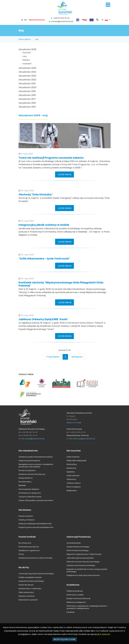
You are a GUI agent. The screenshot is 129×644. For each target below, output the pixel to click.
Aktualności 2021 (27, 84)
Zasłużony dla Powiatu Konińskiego (81, 565)
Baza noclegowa (74, 487)
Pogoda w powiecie (26, 596)
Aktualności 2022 (27, 80)
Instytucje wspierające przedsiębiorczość (35, 524)
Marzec (26, 60)
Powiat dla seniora (26, 585)
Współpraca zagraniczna (29, 550)
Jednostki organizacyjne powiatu (80, 558)
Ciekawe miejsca (74, 483)
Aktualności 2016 (27, 103)
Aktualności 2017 (27, 99)
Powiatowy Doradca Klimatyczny (32, 474)
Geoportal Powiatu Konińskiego (31, 581)
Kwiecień (27, 64)
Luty (25, 56)
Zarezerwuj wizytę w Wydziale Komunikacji (36, 457)
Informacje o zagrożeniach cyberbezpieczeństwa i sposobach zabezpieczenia (87, 607)
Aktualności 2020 (27, 87)
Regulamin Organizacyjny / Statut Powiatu (84, 554)
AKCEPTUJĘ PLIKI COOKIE (65, 639)
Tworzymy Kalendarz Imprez (30, 497)
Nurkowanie (71, 468)
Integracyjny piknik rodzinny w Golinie (44, 225)
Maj (37, 39)
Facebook (71, 612)
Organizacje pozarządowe (29, 461)
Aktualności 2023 (27, 76)
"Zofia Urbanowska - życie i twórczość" (44, 259)
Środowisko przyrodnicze (29, 547)
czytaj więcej (65, 174)
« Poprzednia (52, 357)
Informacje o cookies (75, 595)
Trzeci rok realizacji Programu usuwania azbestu (51, 158)
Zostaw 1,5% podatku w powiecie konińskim (36, 500)
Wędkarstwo (72, 491)
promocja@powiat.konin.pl (84, 439)
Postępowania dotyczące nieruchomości (83, 575)
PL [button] (105, 20)
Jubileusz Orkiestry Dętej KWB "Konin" (43, 319)
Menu (108, 5)
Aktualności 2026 (27, 49)
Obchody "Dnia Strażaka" (36, 195)
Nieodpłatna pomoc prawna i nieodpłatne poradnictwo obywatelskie (36, 466)
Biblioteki (22, 485)
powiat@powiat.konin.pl (62, 21)
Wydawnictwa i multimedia (30, 589)
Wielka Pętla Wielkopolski (77, 461)
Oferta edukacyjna (26, 592)
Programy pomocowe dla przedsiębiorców (36, 527)
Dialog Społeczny (26, 478)
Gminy (21, 554)
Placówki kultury (25, 482)
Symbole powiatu (74, 543)
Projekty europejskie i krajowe (30, 577)
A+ (26, 20)
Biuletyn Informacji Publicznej (78, 598)
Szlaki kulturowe (73, 476)
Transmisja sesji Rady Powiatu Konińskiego (36, 574)
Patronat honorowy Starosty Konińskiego (83, 562)
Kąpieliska (71, 472)
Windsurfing (72, 464)
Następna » (77, 357)
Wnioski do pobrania (27, 470)
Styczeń (27, 52)
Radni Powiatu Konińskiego (78, 550)
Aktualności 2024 (27, 72)
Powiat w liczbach (26, 516)
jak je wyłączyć (103, 634)
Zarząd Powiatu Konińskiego (78, 547)
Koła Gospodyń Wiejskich (29, 489)
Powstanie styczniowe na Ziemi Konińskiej (35, 558)
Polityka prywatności (75, 591)
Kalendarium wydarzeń (28, 600)
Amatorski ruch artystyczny (30, 493)
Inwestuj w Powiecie (26, 520)
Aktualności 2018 (27, 95)
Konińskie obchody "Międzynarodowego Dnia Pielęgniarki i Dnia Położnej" (61, 284)
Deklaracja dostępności (76, 602)
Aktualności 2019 (27, 91)
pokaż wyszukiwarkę (98, 20)
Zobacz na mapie (74, 423)
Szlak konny (71, 479)
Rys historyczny (25, 543)
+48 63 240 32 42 (61, 18)
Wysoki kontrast (37, 20)
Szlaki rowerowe (73, 457)
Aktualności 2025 (27, 68)
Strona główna (25, 39)
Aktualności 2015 (27, 107)
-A (22, 20)
